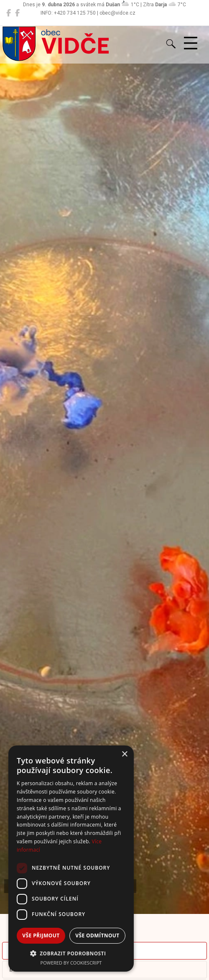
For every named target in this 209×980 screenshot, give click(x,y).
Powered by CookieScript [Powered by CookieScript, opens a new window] (71, 963)
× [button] (124, 754)
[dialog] (71, 859)
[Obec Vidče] (9, 13)
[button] (71, 953)
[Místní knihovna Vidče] (17, 13)
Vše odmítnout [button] (97, 935)
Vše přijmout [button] (41, 935)
